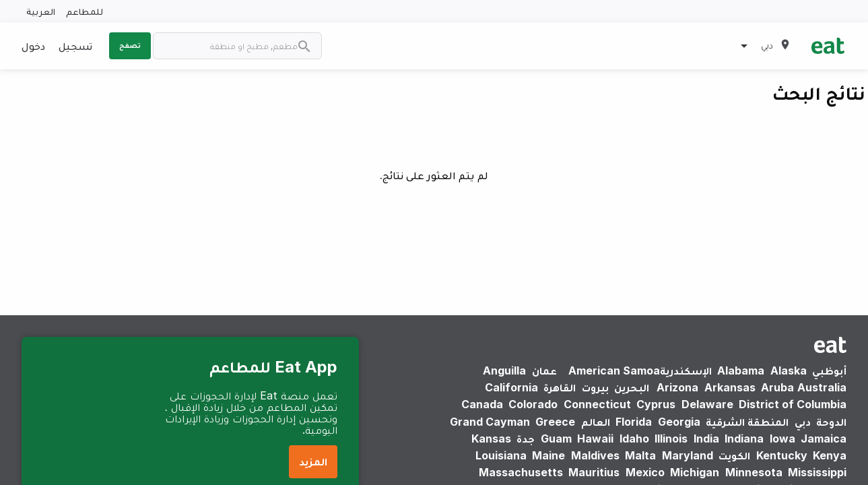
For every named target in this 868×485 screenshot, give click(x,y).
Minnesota (754, 472)
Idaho (634, 439)
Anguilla (504, 370)
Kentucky (782, 455)
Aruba (777, 387)
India (706, 439)
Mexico (645, 472)
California (511, 387)
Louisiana (501, 455)
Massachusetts (521, 472)
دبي (803, 422)
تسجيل (75, 46)
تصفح (130, 45)
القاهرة (560, 387)
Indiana (744, 439)
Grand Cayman (490, 422)
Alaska (789, 370)
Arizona (677, 387)
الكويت (734, 455)
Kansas (491, 439)
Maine (548, 455)
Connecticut (597, 404)
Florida (634, 422)
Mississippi (817, 472)
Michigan (695, 472)
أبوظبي (829, 370)
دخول (33, 46)
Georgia (679, 422)
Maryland (688, 455)
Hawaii (595, 439)
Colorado (533, 404)
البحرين (632, 387)
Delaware (707, 404)
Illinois (671, 439)
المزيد (313, 461)
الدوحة (831, 422)
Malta (640, 455)
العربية (41, 11)
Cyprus (656, 404)
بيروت (595, 387)
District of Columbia (793, 404)
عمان (544, 370)
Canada (482, 404)
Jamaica (824, 439)
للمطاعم (85, 11)
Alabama (741, 370)
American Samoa (614, 370)
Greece (555, 422)
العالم (596, 422)
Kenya (830, 455)
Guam (556, 439)
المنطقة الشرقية (747, 422)
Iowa (782, 439)
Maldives (595, 455)
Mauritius (594, 472)
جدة (526, 439)
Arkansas (730, 387)
